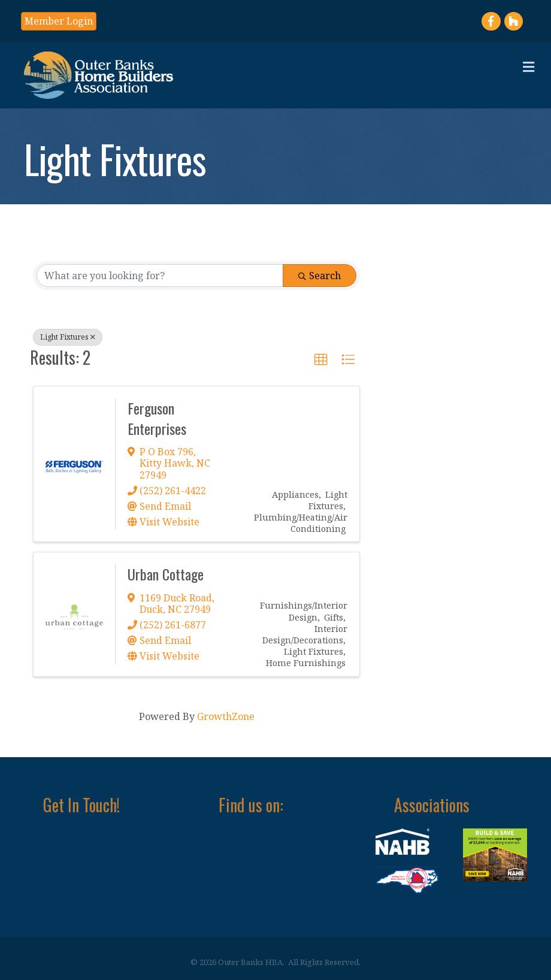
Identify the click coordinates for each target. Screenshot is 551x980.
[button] (59, 21)
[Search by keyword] (160, 276)
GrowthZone (226, 716)
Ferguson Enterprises (157, 418)
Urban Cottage (166, 574)
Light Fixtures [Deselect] (68, 337)
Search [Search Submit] (320, 276)
